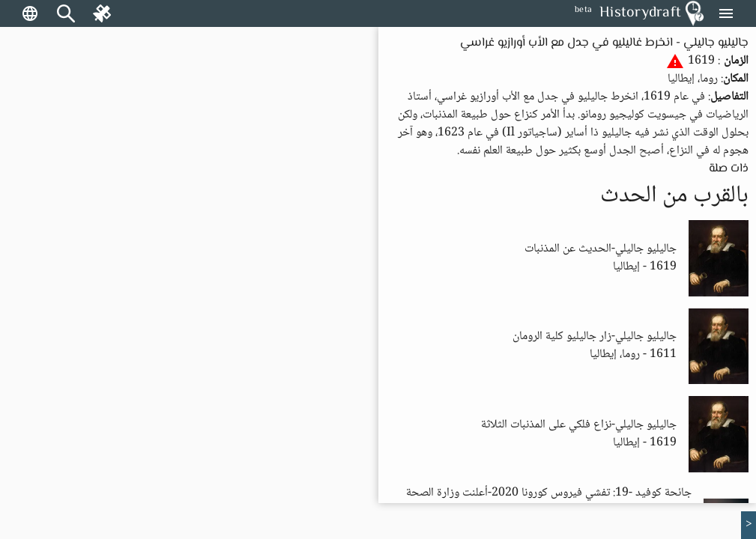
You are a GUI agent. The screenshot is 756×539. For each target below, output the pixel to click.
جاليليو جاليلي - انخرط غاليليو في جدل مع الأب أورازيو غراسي (604, 43)
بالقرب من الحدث (674, 196)
